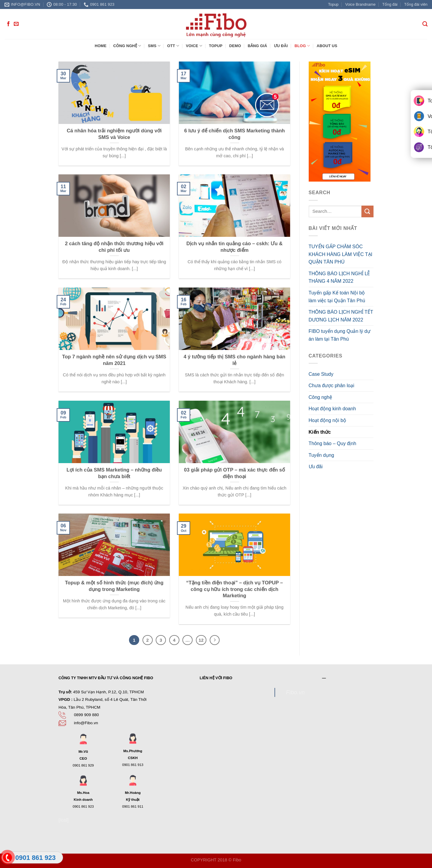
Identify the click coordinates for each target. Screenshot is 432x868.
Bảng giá (258, 46)
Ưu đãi (281, 46)
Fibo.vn (295, 692)
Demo (235, 46)
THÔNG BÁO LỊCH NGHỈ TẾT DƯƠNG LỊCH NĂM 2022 (341, 316)
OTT (173, 46)
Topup (333, 4)
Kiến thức (320, 432)
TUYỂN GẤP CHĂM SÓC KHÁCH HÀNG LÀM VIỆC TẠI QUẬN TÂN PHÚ (341, 254)
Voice (194, 46)
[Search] (425, 24)
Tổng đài (390, 4)
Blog (302, 46)
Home (101, 46)
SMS (154, 46)
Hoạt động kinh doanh (332, 409)
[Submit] (367, 211)
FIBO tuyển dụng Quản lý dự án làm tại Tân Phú (340, 335)
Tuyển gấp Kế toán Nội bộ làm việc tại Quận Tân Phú (337, 297)
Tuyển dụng (321, 455)
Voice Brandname (360, 4)
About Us (327, 46)
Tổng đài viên (416, 4)
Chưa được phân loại (331, 386)
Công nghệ (127, 46)
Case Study (321, 374)
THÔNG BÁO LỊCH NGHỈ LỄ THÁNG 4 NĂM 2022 (339, 277)
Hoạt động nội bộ (327, 420)
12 (201, 640)
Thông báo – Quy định (333, 443)
